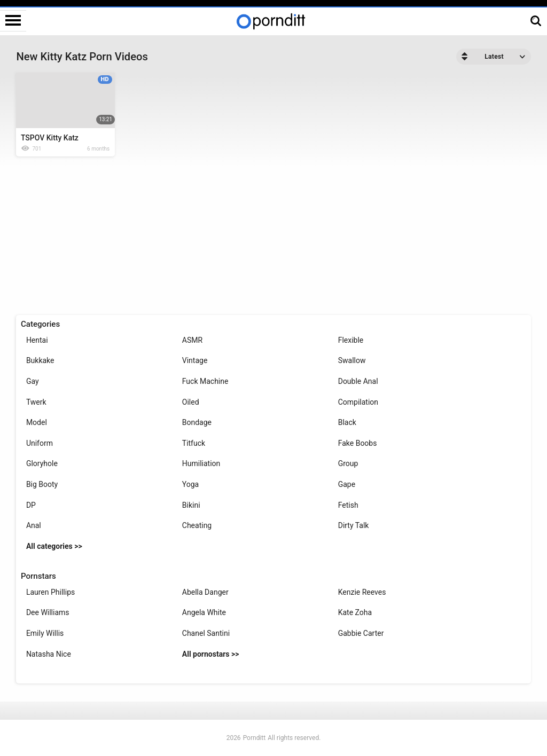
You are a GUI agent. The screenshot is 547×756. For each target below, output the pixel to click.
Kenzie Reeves (362, 592)
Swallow (352, 360)
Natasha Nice (49, 654)
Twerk (36, 402)
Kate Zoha (355, 612)
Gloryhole (42, 463)
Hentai (37, 340)
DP (31, 505)
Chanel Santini (206, 633)
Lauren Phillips (50, 592)
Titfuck (194, 443)
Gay (33, 381)
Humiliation (201, 463)
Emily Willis (45, 633)
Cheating (197, 525)
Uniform (40, 443)
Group (348, 463)
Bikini (191, 505)
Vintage (195, 360)
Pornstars (38, 576)
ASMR (192, 340)
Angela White (204, 612)
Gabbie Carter (361, 633)
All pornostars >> (211, 654)
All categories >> (54, 546)
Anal (34, 525)
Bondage (197, 422)
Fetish (348, 505)
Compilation (358, 402)
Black (347, 422)
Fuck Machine (205, 381)
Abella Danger (205, 592)
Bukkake (40, 360)
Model (37, 422)
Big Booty (42, 484)
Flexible (351, 340)
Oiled (191, 402)
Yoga (190, 484)
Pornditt (255, 738)
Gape (347, 484)
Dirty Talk (354, 525)
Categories (40, 324)
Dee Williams (48, 612)
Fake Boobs (358, 443)
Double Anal (358, 381)
